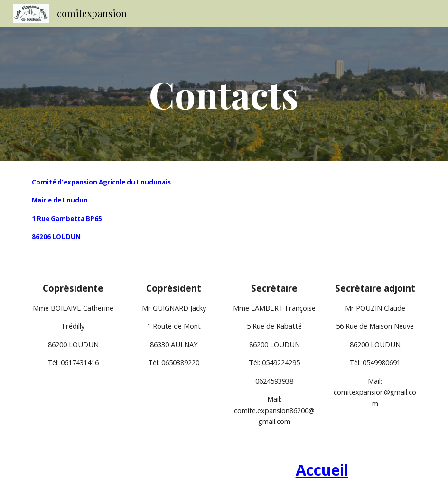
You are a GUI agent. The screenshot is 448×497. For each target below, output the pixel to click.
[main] (224, 94)
